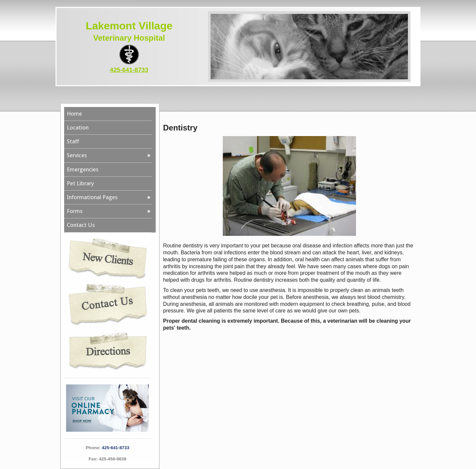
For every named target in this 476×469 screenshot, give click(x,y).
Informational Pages (92, 197)
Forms (75, 211)
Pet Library (80, 183)
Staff (73, 141)
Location (78, 127)
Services (77, 155)
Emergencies (83, 169)
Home (74, 114)
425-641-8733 (129, 70)
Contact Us (81, 225)
